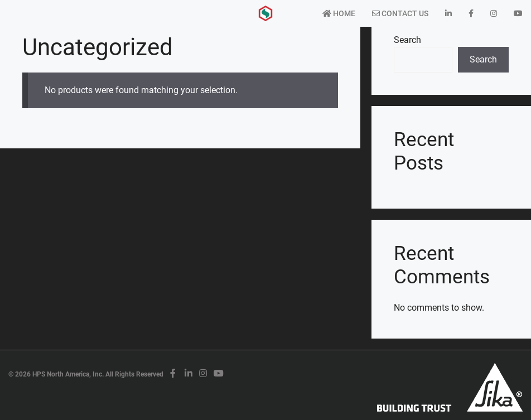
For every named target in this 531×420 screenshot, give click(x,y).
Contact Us (400, 13)
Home (339, 13)
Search (407, 40)
